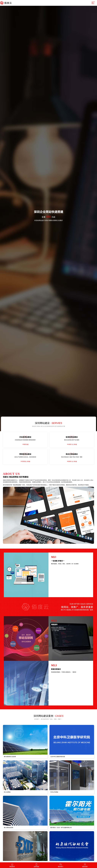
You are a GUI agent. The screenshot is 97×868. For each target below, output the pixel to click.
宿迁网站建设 (17, 485)
